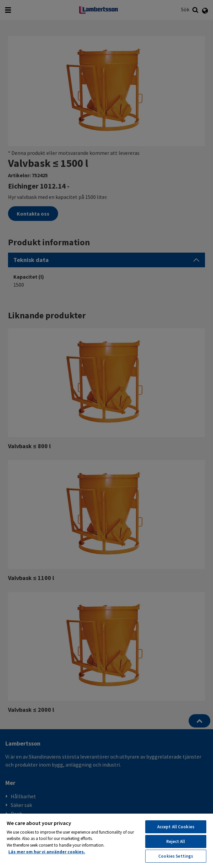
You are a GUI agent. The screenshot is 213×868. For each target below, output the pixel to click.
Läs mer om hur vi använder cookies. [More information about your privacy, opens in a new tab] (47, 852)
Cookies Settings (176, 856)
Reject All (176, 841)
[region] (106, 840)
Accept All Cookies (176, 827)
